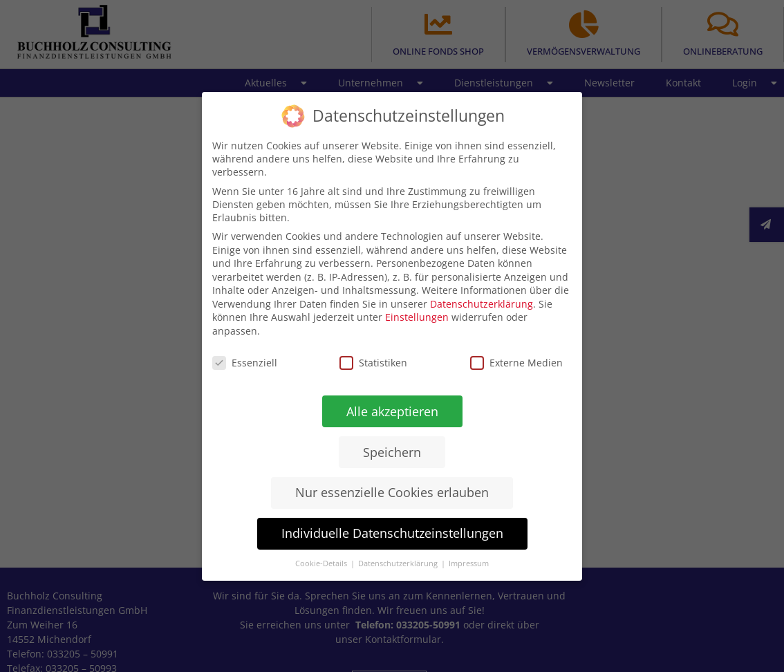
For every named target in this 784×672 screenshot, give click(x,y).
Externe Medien (516, 363)
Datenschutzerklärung (482, 303)
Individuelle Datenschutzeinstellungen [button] (392, 533)
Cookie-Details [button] (322, 563)
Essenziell (245, 362)
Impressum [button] (469, 563)
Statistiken (373, 362)
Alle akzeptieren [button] (392, 411)
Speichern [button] (392, 451)
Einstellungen (417, 317)
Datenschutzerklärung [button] (399, 563)
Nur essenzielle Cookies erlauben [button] (392, 492)
